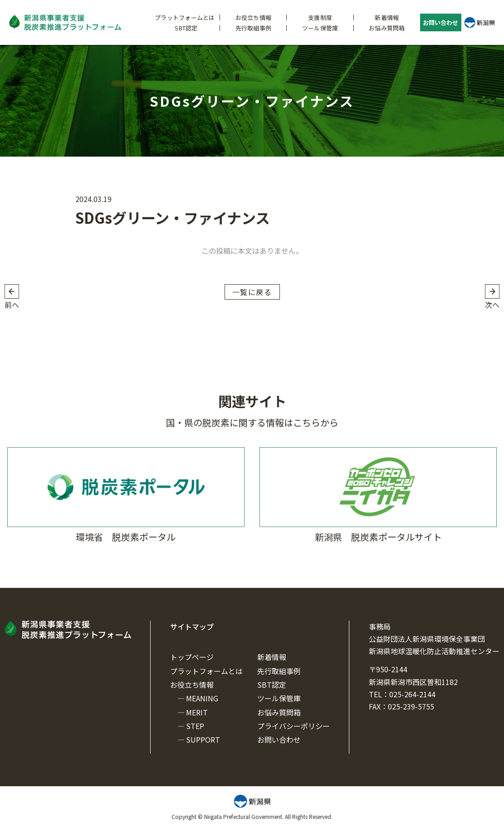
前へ (12, 305)
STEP (195, 726)
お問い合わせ (440, 22)
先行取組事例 (254, 28)
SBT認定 (186, 28)
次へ (492, 305)
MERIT (197, 712)
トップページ (192, 657)
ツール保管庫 (320, 28)
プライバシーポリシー (294, 726)
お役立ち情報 (254, 17)
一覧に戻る (252, 292)
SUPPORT (203, 739)
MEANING (202, 698)
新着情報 (387, 17)
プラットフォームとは (185, 17)
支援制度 (320, 17)
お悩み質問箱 (387, 28)
